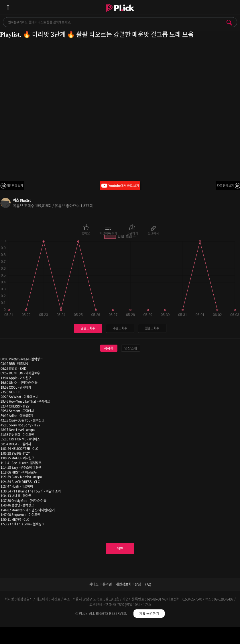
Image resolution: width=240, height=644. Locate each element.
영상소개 (131, 348)
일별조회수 (88, 328)
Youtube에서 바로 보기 (120, 186)
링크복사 (153, 233)
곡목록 (109, 348)
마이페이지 (210, 636)
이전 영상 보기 (15, 185)
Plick (120, 13)
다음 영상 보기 (225, 185)
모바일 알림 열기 (233, 7)
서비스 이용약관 (101, 584)
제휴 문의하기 (149, 613)
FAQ (148, 584)
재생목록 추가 (108, 233)
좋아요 (86, 233)
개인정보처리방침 (128, 584)
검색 (229, 23)
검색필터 (90, 636)
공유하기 (132, 233)
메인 (120, 548)
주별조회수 (120, 328)
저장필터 (150, 636)
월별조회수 (152, 328)
